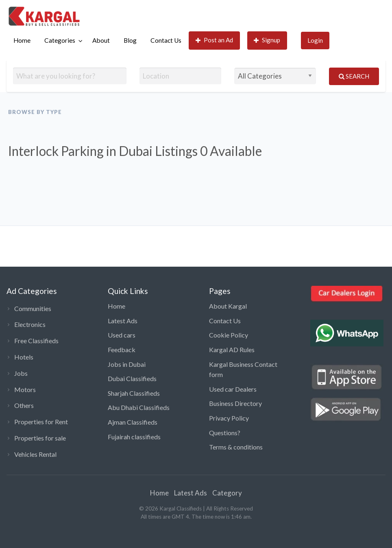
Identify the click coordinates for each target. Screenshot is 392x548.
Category (227, 493)
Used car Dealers (233, 389)
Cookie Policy (229, 335)
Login (315, 40)
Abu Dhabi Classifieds (139, 407)
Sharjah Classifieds (134, 393)
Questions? (225, 433)
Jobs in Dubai (127, 364)
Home (22, 40)
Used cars (122, 335)
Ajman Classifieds (133, 422)
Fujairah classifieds (134, 437)
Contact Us (166, 40)
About (101, 40)
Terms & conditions (236, 447)
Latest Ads (123, 321)
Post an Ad (215, 40)
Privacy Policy (229, 418)
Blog (130, 40)
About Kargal (228, 306)
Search (354, 76)
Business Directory (235, 403)
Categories (60, 40)
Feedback (122, 350)
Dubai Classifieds (132, 378)
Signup (267, 40)
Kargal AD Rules (232, 350)
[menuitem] (22, 41)
